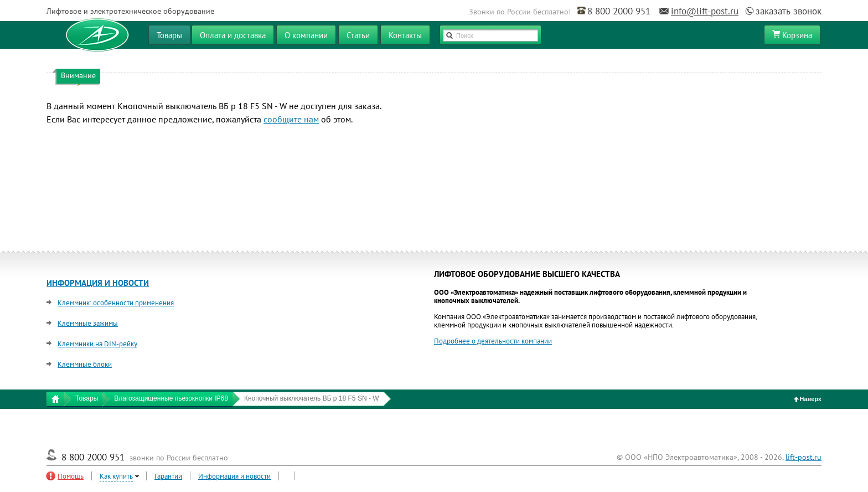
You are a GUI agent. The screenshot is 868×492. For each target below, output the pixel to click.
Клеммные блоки (85, 364)
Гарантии (168, 476)
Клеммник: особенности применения (116, 303)
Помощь (71, 476)
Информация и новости (234, 476)
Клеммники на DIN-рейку (97, 344)
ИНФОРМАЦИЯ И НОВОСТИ (98, 283)
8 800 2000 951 (619, 11)
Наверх (808, 399)
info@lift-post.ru (705, 11)
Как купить (116, 476)
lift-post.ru (804, 457)
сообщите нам (291, 119)
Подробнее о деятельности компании (493, 341)
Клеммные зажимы (88, 323)
